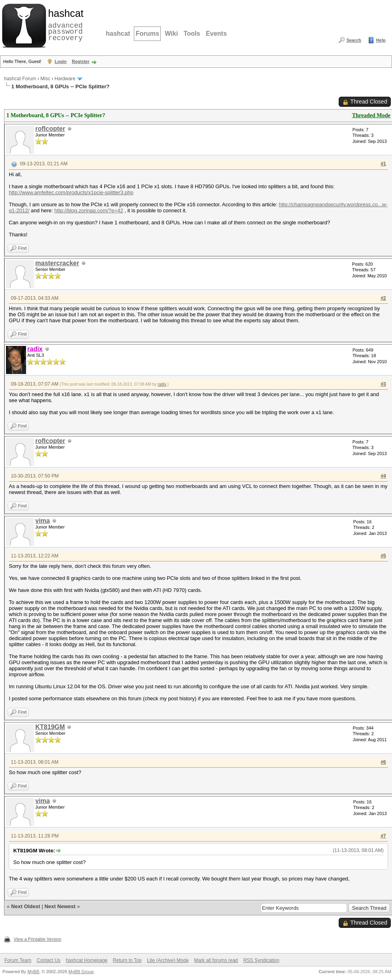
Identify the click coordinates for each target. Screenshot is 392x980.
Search (354, 40)
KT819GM (50, 727)
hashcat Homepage (87, 960)
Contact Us (48, 960)
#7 (383, 836)
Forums (147, 34)
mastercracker (57, 263)
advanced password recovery (64, 24)
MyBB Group (81, 972)
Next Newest (60, 906)
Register (81, 61)
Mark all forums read (216, 960)
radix (162, 384)
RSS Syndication (261, 960)
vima (42, 521)
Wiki (171, 34)
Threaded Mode (371, 115)
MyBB (33, 972)
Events (216, 34)
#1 (383, 164)
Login (61, 61)
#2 (383, 298)
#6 (383, 762)
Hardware (65, 79)
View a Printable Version (37, 939)
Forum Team (18, 960)
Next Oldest (26, 906)
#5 (383, 556)
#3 (383, 384)
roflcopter (50, 129)
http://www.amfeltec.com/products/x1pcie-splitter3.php (71, 192)
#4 (383, 476)
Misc (45, 79)
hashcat (118, 34)
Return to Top (127, 960)
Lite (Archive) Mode (168, 960)
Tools (192, 34)
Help (381, 40)
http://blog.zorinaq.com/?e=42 (89, 210)
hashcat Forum (20, 79)
